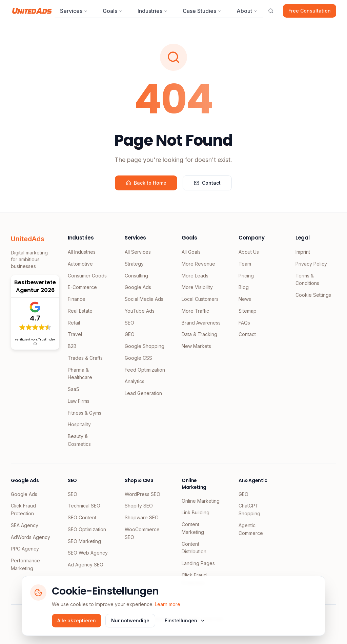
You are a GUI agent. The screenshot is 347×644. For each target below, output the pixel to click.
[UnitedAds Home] (32, 11)
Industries (153, 11)
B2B (72, 346)
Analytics (135, 381)
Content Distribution (194, 548)
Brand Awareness (201, 323)
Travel (75, 334)
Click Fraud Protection (23, 510)
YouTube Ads (140, 311)
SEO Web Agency (88, 553)
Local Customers (200, 299)
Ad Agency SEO (86, 565)
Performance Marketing (25, 564)
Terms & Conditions (307, 279)
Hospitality (79, 424)
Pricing (246, 276)
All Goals (191, 252)
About (247, 11)
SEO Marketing (84, 541)
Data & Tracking (199, 334)
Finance (77, 299)
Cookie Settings (313, 295)
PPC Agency (25, 549)
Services (74, 11)
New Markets (196, 346)
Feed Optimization (145, 370)
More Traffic (195, 311)
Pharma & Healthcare (80, 374)
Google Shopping (145, 346)
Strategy (134, 264)
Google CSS (138, 358)
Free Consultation (310, 11)
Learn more (168, 604)
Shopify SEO (139, 506)
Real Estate (80, 311)
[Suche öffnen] (271, 11)
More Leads (195, 276)
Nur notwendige (130, 620)
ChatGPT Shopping (249, 510)
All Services (138, 252)
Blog (244, 287)
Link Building (196, 512)
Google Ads (138, 287)
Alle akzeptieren (77, 620)
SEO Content (82, 517)
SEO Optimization (87, 529)
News (245, 299)
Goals (113, 11)
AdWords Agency (30, 537)
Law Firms (79, 401)
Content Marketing (193, 528)
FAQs (244, 323)
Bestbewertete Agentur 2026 (35, 286)
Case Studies (202, 11)
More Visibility (197, 287)
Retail (74, 323)
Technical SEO (84, 506)
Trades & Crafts (85, 358)
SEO (129, 323)
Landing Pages (198, 563)
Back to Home (146, 183)
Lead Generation (143, 393)
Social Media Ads (144, 299)
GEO (130, 334)
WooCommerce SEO (142, 533)
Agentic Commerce (251, 529)
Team (245, 264)
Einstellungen (185, 620)
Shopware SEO (142, 517)
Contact (207, 183)
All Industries (82, 252)
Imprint (303, 252)
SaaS (74, 389)
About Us (249, 252)
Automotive (80, 264)
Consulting (136, 276)
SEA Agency (25, 525)
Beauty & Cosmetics (79, 440)
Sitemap (248, 311)
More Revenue (198, 264)
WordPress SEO (142, 494)
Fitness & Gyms (85, 413)
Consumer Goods (87, 276)
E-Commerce (82, 287)
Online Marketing (201, 501)
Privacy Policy (311, 264)
